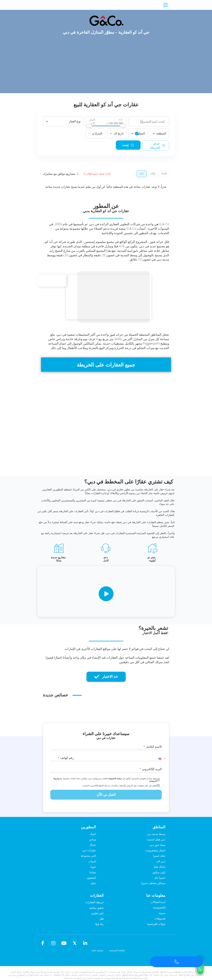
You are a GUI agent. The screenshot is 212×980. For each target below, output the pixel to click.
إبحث (120, 146)
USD (153, 174)
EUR (164, 174)
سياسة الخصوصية (115, 778)
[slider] (89, 126)
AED (142, 174)
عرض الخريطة (153, 146)
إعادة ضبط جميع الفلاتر (97, 174)
